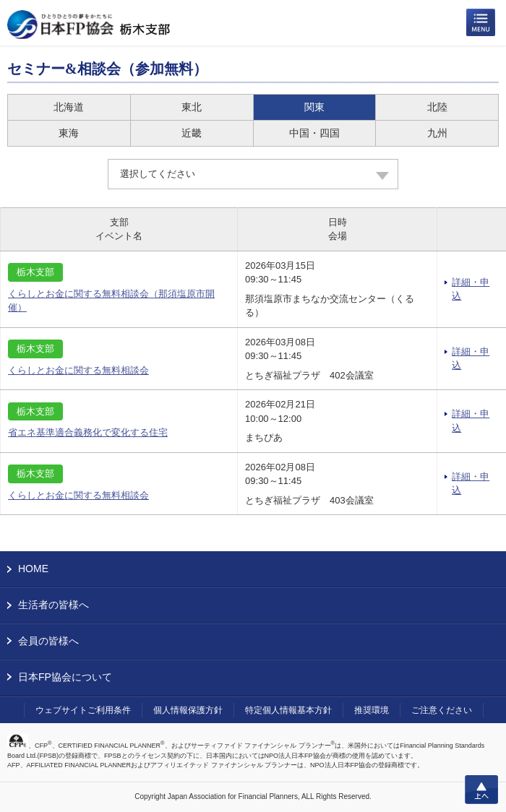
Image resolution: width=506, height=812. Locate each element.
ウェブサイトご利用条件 (83, 710)
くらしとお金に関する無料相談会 (78, 370)
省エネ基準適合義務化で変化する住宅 (88, 432)
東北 (192, 107)
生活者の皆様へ (53, 605)
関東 (314, 107)
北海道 (69, 107)
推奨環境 (372, 710)
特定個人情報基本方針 (288, 710)
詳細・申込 (471, 289)
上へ (481, 790)
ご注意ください (442, 710)
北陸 (437, 107)
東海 (69, 133)
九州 (437, 133)
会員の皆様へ (48, 641)
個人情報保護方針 (188, 710)
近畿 (192, 133)
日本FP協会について (65, 677)
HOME (33, 569)
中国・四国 (314, 133)
